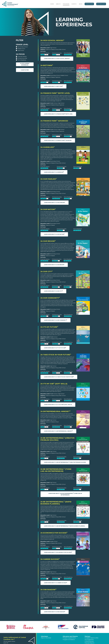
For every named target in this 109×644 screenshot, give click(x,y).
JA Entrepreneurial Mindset (55, 411)
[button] (60, 4)
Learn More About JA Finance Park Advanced (58, 140)
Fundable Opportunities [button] (91, 638)
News (81, 4)
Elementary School (23, 47)
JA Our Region (48, 241)
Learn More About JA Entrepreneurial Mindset (58, 431)
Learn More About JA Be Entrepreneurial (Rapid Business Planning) (64, 526)
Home (52, 4)
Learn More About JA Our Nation (54, 234)
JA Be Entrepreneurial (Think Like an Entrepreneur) (56, 470)
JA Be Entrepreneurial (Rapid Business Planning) (56, 503)
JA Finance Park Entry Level (55, 93)
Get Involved (101, 4)
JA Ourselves (48, 147)
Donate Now (89, 4)
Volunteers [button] (44, 636)
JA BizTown (47, 65)
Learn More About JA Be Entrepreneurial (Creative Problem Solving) (65, 462)
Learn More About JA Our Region (54, 265)
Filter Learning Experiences (25, 64)
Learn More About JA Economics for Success (58, 552)
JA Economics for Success (54, 533)
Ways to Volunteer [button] (46, 638)
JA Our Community (50, 298)
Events (74, 4)
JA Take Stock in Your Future (56, 355)
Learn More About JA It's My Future (55, 348)
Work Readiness (22, 60)
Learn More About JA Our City (53, 291)
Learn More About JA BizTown (53, 86)
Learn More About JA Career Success (56, 583)
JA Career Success (50, 559)
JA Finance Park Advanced (54, 121)
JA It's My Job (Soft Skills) (54, 384)
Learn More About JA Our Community (56, 320)
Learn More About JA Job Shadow (55, 612)
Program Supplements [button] (69, 638)
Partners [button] (87, 636)
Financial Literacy (22, 56)
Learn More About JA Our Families (55, 203)
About (58, 4)
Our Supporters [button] (89, 640)
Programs (66, 4)
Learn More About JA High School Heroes (57, 59)
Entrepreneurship (22, 58)
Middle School (21, 49)
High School (21, 50)
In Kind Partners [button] (89, 641)
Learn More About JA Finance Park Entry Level (58, 114)
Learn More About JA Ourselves (54, 172)
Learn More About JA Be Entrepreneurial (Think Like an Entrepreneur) (65, 494)
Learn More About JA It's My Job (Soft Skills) (58, 405)
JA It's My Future (49, 327)
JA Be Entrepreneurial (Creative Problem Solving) (57, 439)
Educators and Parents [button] (70, 636)
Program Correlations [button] (69, 640)
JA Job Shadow (48, 590)
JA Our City (47, 272)
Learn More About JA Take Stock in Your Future (59, 377)
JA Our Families (49, 179)
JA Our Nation (48, 209)
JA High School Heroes (52, 40)
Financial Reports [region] (89, 643)
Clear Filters (25, 70)
